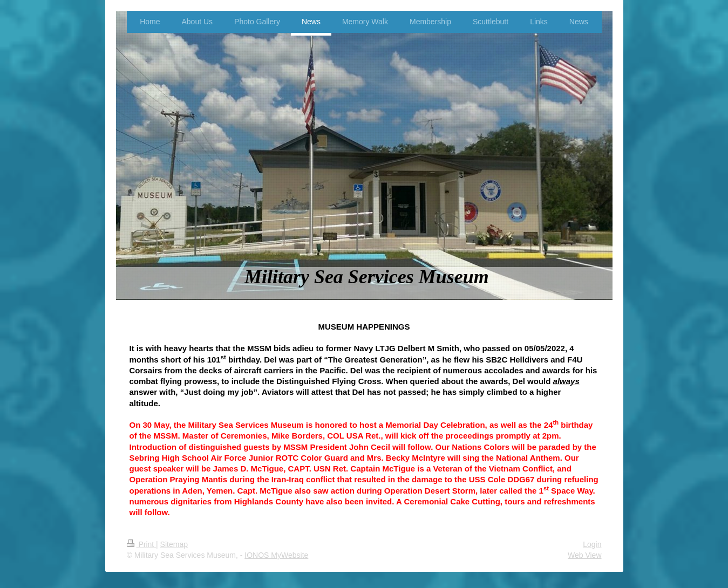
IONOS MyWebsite (276, 555)
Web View (585, 555)
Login (592, 544)
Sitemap (174, 544)
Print (142, 544)
